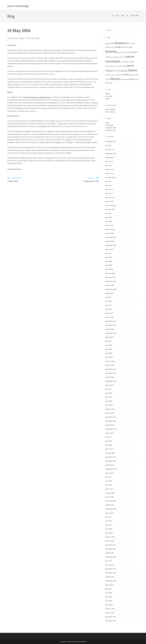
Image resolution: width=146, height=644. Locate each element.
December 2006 (111, 321)
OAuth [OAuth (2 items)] (124, 66)
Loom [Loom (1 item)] (116, 66)
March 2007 (109, 313)
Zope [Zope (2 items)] (110, 83)
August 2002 (109, 513)
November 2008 (111, 237)
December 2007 (111, 277)
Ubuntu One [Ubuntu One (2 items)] (125, 79)
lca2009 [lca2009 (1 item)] (122, 62)
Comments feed (111, 128)
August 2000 (109, 585)
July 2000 (108, 589)
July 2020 (108, 146)
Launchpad (109, 96)
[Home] (113, 15)
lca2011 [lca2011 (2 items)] (127, 62)
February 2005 (110, 409)
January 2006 (110, 365)
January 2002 (110, 541)
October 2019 (110, 149)
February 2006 (110, 361)
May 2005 (108, 397)
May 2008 (108, 261)
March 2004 (109, 449)
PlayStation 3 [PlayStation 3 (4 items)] (110, 71)
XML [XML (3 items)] (107, 83)
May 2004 (108, 441)
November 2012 (111, 177)
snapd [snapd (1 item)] (117, 75)
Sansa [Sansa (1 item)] (113, 75)
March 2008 (109, 269)
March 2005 (109, 405)
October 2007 (110, 285)
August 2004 (109, 433)
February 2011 (110, 197)
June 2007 (109, 301)
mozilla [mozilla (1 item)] (119, 66)
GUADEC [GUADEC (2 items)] (108, 57)
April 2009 (109, 221)
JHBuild (19, 169)
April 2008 (109, 265)
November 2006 (111, 325)
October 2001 (110, 553)
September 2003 (111, 469)
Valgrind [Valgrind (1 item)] (136, 79)
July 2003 (108, 477)
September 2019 (111, 153)
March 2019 (109, 161)
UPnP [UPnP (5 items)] (131, 79)
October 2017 (110, 169)
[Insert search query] (122, 30)
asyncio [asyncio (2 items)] (108, 43)
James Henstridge (18, 6)
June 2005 (109, 393)
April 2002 (109, 529)
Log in (107, 122)
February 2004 (110, 453)
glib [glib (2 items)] (131, 47)
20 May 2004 (134, 15)
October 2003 (110, 465)
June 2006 (109, 345)
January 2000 (110, 613)
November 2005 (111, 373)
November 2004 (111, 421)
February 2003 (110, 493)
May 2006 (108, 349)
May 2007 (108, 305)
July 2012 (108, 181)
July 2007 (108, 297)
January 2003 (110, 497)
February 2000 (110, 609)
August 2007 (109, 293)
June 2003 (109, 481)
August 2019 (109, 157)
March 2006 (109, 357)
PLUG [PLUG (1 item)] (117, 71)
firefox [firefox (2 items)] (127, 47)
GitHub (108, 94)
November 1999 (111, 621)
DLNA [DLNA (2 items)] (123, 47)
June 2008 (109, 257)
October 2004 (110, 425)
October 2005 (110, 377)
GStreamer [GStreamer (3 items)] (134, 52)
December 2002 (111, 501)
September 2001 (111, 557)
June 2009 (109, 217)
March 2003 (109, 489)
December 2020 (111, 141)
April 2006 (109, 353)
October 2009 (110, 209)
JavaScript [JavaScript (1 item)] (123, 57)
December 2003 (111, 457)
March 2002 (109, 533)
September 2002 (111, 509)
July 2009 (108, 213)
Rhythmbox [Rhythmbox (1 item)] (108, 75)
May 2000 (108, 597)
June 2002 (109, 521)
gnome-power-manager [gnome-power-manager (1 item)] (123, 52)
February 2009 (110, 229)
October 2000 (110, 577)
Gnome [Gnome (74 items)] (111, 51)
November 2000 (111, 573)
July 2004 (108, 437)
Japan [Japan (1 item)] (118, 57)
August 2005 (109, 385)
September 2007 (111, 289)
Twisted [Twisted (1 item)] (107, 79)
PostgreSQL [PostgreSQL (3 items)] (123, 71)
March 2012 (109, 189)
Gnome (13, 169)
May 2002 (108, 525)
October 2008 (110, 241)
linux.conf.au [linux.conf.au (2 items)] (109, 66)
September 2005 (111, 381)
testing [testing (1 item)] (131, 75)
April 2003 (109, 485)
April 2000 (109, 601)
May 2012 (108, 185)
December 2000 (111, 569)
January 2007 (110, 317)
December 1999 (111, 617)
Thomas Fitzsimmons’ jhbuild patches (37, 97)
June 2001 (109, 561)
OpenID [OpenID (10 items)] (130, 66)
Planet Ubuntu (110, 112)
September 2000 (111, 581)
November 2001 (111, 549)
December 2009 (111, 205)
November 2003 (111, 461)
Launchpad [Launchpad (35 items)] (113, 61)
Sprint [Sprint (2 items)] (121, 75)
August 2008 (109, 249)
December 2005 (111, 369)
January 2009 (110, 233)
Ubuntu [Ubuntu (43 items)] (115, 79)
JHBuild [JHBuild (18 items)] (130, 57)
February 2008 (110, 273)
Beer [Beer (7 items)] (127, 43)
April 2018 (109, 165)
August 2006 (109, 337)
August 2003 (109, 473)
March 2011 (109, 193)
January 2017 (110, 173)
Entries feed (109, 125)
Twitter (108, 99)
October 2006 (110, 329)
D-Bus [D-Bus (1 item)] (113, 47)
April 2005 (109, 401)
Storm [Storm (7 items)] (126, 75)
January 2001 (110, 565)
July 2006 (108, 341)
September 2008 (111, 245)
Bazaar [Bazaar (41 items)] (120, 43)
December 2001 (111, 545)
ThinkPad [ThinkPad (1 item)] (136, 75)
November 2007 (111, 281)
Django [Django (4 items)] (118, 47)
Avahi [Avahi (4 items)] (113, 43)
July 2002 (108, 517)
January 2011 (110, 201)
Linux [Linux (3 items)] (132, 62)
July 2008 (108, 253)
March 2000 (109, 605)
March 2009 (109, 225)
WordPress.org (110, 130)
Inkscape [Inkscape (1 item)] (114, 57)
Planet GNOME (110, 109)
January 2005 (110, 413)
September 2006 (111, 333)
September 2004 (111, 429)
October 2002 (110, 505)
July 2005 (108, 389)
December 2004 (111, 417)
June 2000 (109, 593)
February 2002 (110, 537)
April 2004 (109, 445)
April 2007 (109, 309)
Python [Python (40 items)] (133, 70)
